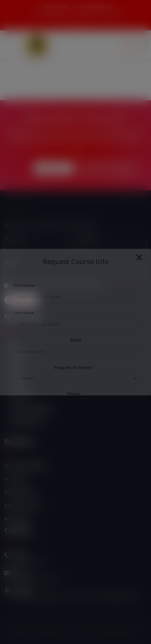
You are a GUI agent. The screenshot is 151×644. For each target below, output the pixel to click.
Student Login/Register (31, 409)
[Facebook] (72, 24)
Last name (87, 238)
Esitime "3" (133, 632)
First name (15, 238)
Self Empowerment (26, 422)
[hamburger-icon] (128, 45)
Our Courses (20, 396)
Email (10, 262)
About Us (17, 357)
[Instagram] (82, 24)
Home (14, 344)
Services (17, 370)
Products (17, 383)
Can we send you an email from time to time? (58, 286)
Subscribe (22, 300)
